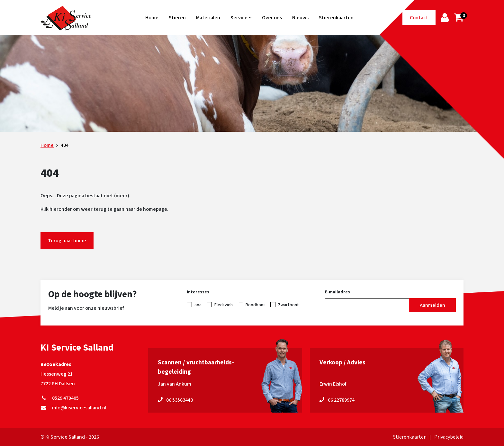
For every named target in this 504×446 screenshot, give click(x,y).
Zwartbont (288, 305)
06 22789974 (341, 400)
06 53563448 (180, 400)
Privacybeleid (449, 437)
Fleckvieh (224, 305)
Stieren (177, 18)
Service (241, 18)
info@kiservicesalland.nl (73, 408)
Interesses (198, 292)
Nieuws (300, 18)
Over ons (272, 18)
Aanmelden (432, 305)
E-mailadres (337, 292)
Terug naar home (67, 241)
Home (152, 18)
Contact (419, 18)
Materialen (208, 18)
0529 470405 (60, 398)
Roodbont (255, 305)
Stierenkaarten (336, 18)
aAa (198, 305)
